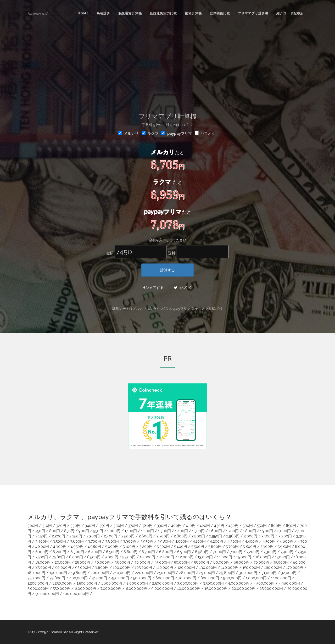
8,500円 (94, 557)
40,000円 (142, 562)
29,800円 (227, 573)
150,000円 (251, 568)
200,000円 (100, 573)
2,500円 (128, 536)
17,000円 (282, 557)
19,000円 (43, 562)
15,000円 (244, 557)
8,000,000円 (136, 588)
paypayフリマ (180, 134)
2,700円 (163, 536)
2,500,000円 (163, 583)
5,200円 (146, 547)
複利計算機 (193, 13)
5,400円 (181, 547)
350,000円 (36, 578)
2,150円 (41, 536)
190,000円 (58, 573)
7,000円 (219, 552)
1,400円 (182, 531)
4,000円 (182, 541)
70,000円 (261, 562)
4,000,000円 (239, 583)
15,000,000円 (216, 588)
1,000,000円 (256, 578)
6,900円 (184, 552)
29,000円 (207, 573)
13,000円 (205, 557)
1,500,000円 (87, 583)
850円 (69, 531)
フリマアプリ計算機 (253, 13)
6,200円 (59, 552)
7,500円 (42, 557)
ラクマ (150, 133)
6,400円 (95, 552)
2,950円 (216, 536)
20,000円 (63, 562)
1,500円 (198, 531)
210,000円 (122, 573)
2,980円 (233, 536)
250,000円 (166, 573)
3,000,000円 (188, 583)
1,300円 (164, 531)
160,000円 (273, 568)
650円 (291, 526)
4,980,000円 (289, 583)
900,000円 (232, 578)
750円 (40, 531)
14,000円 (225, 557)
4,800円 (42, 547)
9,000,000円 (162, 588)
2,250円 (76, 536)
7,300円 (270, 552)
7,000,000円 (111, 588)
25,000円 (83, 562)
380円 (147, 526)
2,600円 (146, 536)
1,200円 (147, 531)
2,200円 (58, 536)
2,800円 (181, 536)
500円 (248, 526)
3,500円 (59, 541)
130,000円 (208, 568)
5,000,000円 (38, 588)
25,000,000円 (271, 588)
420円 (205, 526)
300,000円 (248, 573)
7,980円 (58, 557)
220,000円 (144, 573)
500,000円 (142, 578)
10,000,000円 (189, 588)
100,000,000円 (76, 594)
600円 (276, 526)
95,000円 (83, 568)
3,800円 (112, 541)
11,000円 (167, 557)
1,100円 (131, 531)
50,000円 (182, 562)
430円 (219, 526)
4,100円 (199, 541)
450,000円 (120, 578)
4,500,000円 (264, 583)
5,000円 (112, 547)
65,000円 (242, 562)
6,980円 (202, 552)
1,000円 (114, 531)
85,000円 (43, 568)
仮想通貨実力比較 (163, 13)
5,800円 (250, 547)
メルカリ (128, 133)
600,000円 (165, 578)
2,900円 (198, 536)
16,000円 (263, 557)
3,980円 (164, 541)
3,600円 (77, 541)
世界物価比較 (220, 13)
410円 (191, 526)
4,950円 (77, 547)
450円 (233, 526)
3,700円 (94, 541)
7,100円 (236, 552)
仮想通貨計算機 (130, 13)
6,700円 (148, 552)
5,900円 (267, 547)
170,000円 (295, 568)
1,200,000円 (38, 583)
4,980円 (94, 547)
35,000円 (122, 562)
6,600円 (130, 552)
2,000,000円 (137, 583)
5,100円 (129, 547)
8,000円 (76, 557)
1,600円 (215, 531)
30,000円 (102, 562)
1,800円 (249, 531)
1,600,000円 (112, 583)
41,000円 (99, 578)
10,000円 (147, 557)
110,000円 (165, 568)
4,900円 (60, 547)
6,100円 (42, 552)
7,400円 (287, 552)
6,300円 (77, 552)
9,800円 (102, 568)
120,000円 (186, 568)
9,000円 (111, 557)
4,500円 (269, 541)
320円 (61, 526)
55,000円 (202, 562)
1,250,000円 (62, 583)
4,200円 (217, 541)
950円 (98, 531)
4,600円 (287, 541)
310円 (47, 526)
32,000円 (289, 573)
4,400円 (252, 541)
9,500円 (129, 557)
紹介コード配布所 (290, 13)
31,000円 (269, 573)
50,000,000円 (47, 594)
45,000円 (162, 562)
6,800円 (166, 552)
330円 (76, 526)
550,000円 (62, 588)
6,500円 (113, 552)
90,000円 (63, 568)
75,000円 (281, 562)
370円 (133, 526)
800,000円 (210, 578)
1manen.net (37, 13)
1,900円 (267, 531)
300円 (33, 526)
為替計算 (103, 13)
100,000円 (122, 568)
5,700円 (232, 547)
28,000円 (187, 573)
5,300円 (163, 547)
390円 (162, 526)
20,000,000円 (244, 588)
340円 (90, 526)
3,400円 (42, 541)
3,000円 (250, 536)
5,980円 (284, 547)
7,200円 (253, 552)
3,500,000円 (213, 583)
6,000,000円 (85, 588)
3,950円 (147, 541)
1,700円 (232, 531)
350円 (104, 526)
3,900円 (130, 541)
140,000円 (230, 568)
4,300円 (234, 541)
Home (83, 13)
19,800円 (79, 573)
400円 (176, 526)
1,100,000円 (281, 578)
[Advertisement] (167, 66)
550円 (262, 526)
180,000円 (36, 573)
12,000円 (186, 557)
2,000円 (284, 531)
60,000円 (221, 562)
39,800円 (57, 578)
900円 (84, 531)
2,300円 (93, 536)
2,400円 (111, 536)
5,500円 (198, 547)
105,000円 (143, 568)
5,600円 (215, 547)
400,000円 (79, 578)
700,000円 (187, 578)
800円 (55, 531)
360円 (119, 526)
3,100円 (268, 536)
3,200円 (285, 536)
